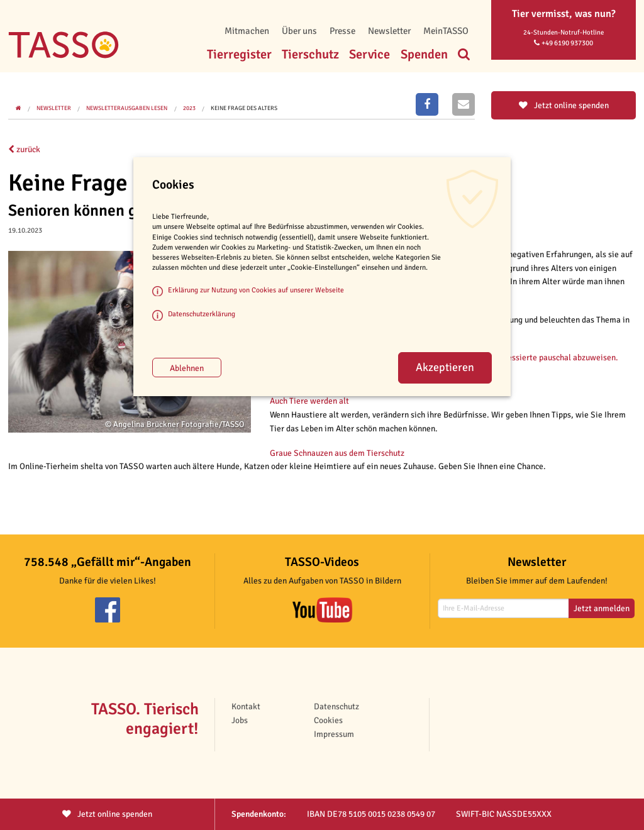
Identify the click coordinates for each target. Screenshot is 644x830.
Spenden (424, 54)
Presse (342, 31)
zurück (24, 149)
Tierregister (239, 54)
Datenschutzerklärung (202, 314)
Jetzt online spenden (564, 105)
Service (369, 54)
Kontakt (246, 706)
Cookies (328, 720)
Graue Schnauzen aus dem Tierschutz (337, 453)
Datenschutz (336, 706)
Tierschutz (310, 54)
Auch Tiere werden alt (309, 401)
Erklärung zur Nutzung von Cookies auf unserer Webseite (256, 290)
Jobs (240, 720)
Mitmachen (247, 31)
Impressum (334, 734)
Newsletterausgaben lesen (127, 108)
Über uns (299, 31)
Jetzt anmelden (602, 608)
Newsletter (389, 31)
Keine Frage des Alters (244, 108)
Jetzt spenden (107, 814)
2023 (189, 108)
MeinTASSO (446, 31)
